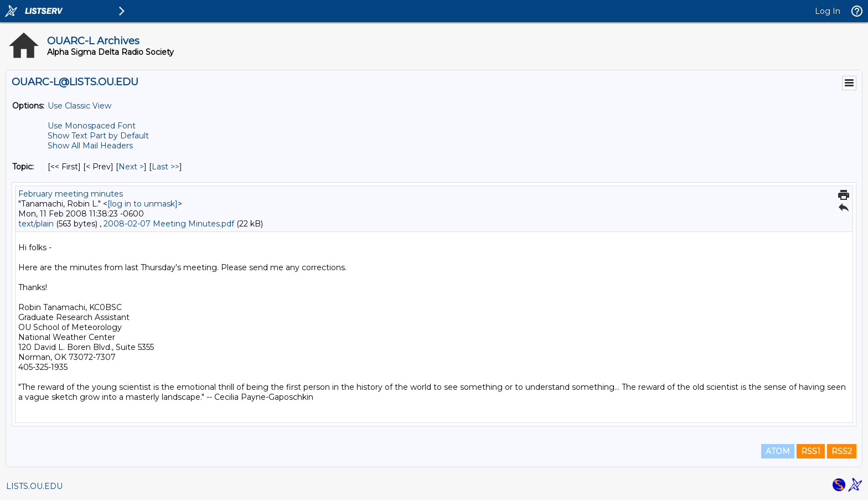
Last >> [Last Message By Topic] (166, 167)
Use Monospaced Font (92, 126)
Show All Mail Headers (90, 146)
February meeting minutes (71, 194)
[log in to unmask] (143, 204)
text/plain (36, 224)
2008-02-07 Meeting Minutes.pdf (169, 224)
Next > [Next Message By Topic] (131, 167)
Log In (828, 11)
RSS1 (811, 451)
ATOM (778, 451)
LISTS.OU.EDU (34, 486)
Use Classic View (79, 106)
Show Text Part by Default (98, 136)
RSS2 (842, 451)
